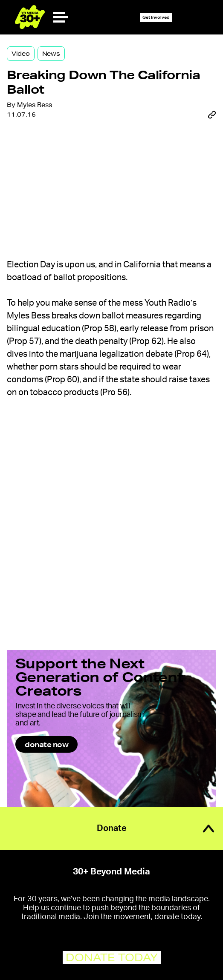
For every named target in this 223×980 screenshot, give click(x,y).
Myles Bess (35, 105)
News (51, 54)
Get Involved (156, 17)
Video (21, 54)
